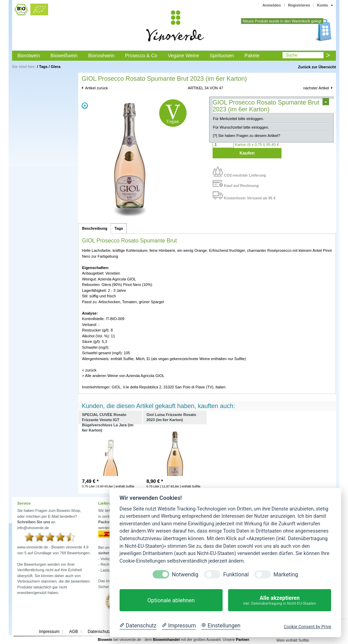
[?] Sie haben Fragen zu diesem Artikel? (247, 136)
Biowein (105, 640)
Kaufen (247, 153)
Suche (291, 55)
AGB (74, 632)
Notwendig (185, 574)
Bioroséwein (101, 56)
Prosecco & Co (141, 56)
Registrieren (299, 5)
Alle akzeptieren (280, 600)
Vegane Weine (183, 56)
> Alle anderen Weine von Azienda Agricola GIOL (123, 376)
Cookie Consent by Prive (307, 627)
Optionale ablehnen (171, 600)
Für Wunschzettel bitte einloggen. (241, 127)
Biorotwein (28, 56)
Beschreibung (95, 228)
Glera (55, 67)
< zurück (89, 370)
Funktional (236, 574)
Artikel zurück (96, 88)
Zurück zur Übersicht (317, 67)
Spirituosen (222, 56)
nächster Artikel (316, 88)
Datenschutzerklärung (108, 632)
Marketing (286, 574)
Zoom (85, 106)
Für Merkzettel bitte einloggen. (238, 119)
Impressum (49, 632)
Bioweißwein (64, 56)
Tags (43, 67)
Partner (243, 640)
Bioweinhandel (166, 640)
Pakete (252, 56)
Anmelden (272, 5)
